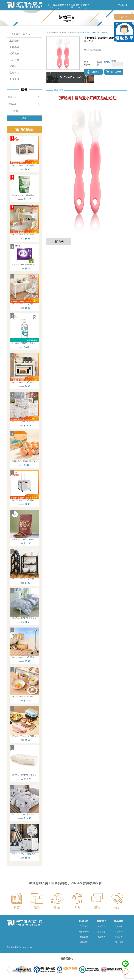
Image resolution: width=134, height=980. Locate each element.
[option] (24, 154)
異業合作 (119, 937)
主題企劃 (14, 41)
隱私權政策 (84, 932)
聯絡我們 (101, 937)
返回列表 (59, 242)
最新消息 (58, 6)
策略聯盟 (119, 926)
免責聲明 (84, 937)
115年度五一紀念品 (20, 34)
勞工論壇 (72, 6)
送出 (24, 118)
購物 (37, 908)
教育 (17, 908)
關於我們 (52, 6)
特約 (117, 908)
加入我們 (119, 942)
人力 (77, 908)
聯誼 (97, 908)
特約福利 (79, 6)
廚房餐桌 (71, 32)
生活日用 (14, 73)
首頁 (48, 32)
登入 (120, 5)
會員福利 (65, 6)
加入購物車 (116, 72)
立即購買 (95, 72)
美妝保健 (14, 79)
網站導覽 (84, 942)
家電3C (13, 66)
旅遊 (57, 908)
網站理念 (101, 926)
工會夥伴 (119, 932)
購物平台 (86, 6)
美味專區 (14, 47)
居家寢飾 (14, 60)
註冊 (125, 5)
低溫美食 (14, 53)
